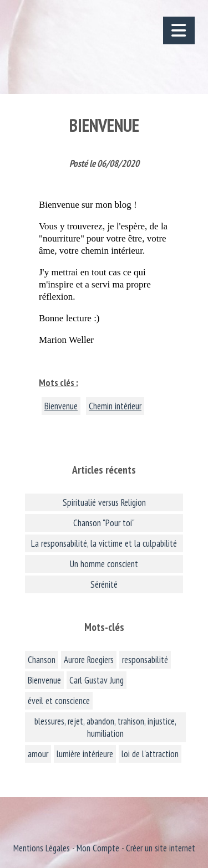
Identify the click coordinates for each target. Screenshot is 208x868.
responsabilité (145, 660)
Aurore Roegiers (89, 660)
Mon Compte (98, 848)
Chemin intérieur (115, 406)
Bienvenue (61, 406)
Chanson (42, 660)
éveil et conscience (59, 701)
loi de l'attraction (150, 754)
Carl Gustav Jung (97, 680)
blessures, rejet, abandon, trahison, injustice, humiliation (105, 727)
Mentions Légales (42, 848)
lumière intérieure (85, 754)
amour (38, 754)
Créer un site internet (161, 848)
